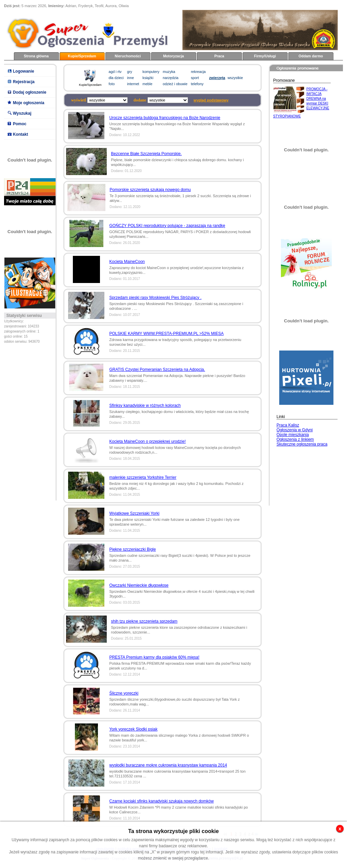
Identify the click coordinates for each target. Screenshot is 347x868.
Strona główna (36, 56)
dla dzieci (116, 78)
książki (148, 78)
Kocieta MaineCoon (127, 262)
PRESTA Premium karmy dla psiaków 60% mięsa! (155, 657)
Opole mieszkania (293, 435)
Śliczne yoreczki (124, 693)
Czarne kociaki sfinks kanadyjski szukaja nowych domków (162, 801)
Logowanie (24, 71)
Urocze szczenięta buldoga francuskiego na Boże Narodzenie (165, 118)
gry (130, 72)
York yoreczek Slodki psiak (134, 729)
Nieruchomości (128, 56)
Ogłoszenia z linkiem (295, 439)
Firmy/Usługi (265, 56)
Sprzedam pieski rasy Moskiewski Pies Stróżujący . (156, 298)
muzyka (169, 72)
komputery (151, 72)
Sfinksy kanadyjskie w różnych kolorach (145, 405)
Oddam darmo (311, 56)
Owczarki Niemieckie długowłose (139, 585)
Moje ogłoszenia (29, 103)
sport (195, 78)
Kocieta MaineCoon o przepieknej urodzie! (148, 441)
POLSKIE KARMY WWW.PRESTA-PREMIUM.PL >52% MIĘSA (167, 334)
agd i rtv (115, 72)
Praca (219, 56)
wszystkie (235, 78)
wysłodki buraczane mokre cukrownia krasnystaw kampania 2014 (168, 765)
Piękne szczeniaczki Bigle (133, 549)
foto (112, 84)
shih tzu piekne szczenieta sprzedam (144, 621)
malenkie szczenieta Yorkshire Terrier (143, 477)
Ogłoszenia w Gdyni (295, 430)
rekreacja (198, 72)
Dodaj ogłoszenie (30, 92)
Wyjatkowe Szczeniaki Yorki (135, 513)
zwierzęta (217, 78)
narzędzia (170, 78)
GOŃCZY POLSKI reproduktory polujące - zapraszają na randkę (167, 226)
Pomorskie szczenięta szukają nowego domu (150, 190)
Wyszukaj (22, 113)
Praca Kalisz (288, 425)
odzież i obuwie (175, 84)
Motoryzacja (173, 56)
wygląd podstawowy (211, 100)
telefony (197, 84)
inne (130, 78)
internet (133, 84)
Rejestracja (24, 82)
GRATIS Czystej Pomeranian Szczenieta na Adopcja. (157, 370)
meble (148, 84)
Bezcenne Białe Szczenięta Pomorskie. (147, 154)
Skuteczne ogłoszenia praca (302, 444)
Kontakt (21, 134)
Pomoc (20, 124)
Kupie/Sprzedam (82, 56)
